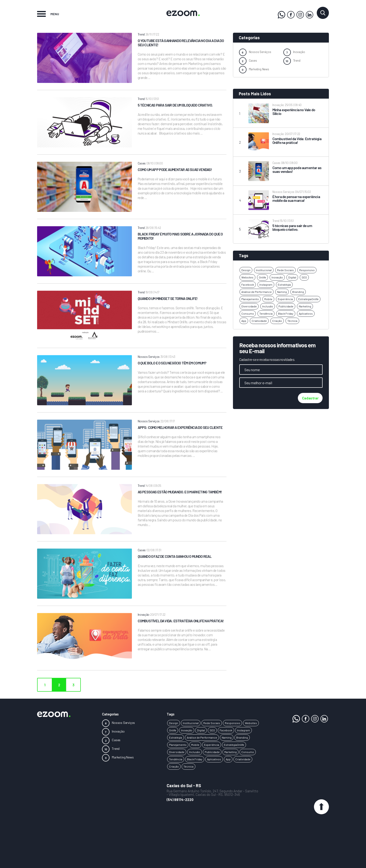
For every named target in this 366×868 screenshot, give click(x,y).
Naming (282, 292)
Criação (277, 321)
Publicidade (286, 306)
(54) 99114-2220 (180, 800)
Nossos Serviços (260, 52)
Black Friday (286, 313)
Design (246, 270)
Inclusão (268, 306)
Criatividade (259, 321)
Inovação (299, 52)
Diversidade (249, 306)
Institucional (264, 270)
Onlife (262, 277)
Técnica (292, 321)
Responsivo (307, 270)
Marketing (305, 306)
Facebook (248, 285)
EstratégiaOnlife (308, 299)
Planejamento (250, 299)
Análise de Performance (257, 292)
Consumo (248, 313)
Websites (247, 277)
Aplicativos (306, 313)
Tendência (266, 313)
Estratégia (284, 285)
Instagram (266, 285)
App (244, 321)
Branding (298, 292)
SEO (304, 277)
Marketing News (259, 69)
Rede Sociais (285, 270)
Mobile (268, 299)
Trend (297, 60)
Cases (253, 60)
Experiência (285, 299)
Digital (292, 277)
